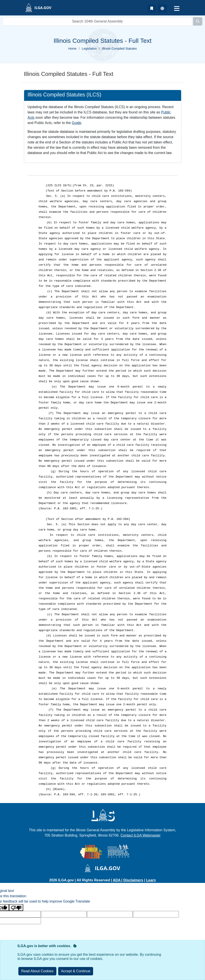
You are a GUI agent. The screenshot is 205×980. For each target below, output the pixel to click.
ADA (117, 880)
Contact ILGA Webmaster (141, 835)
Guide (77, 123)
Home (72, 49)
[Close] (76, 971)
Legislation (89, 49)
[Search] (198, 21)
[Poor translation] (16, 908)
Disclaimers (133, 880)
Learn (151, 880)
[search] (97, 21)
